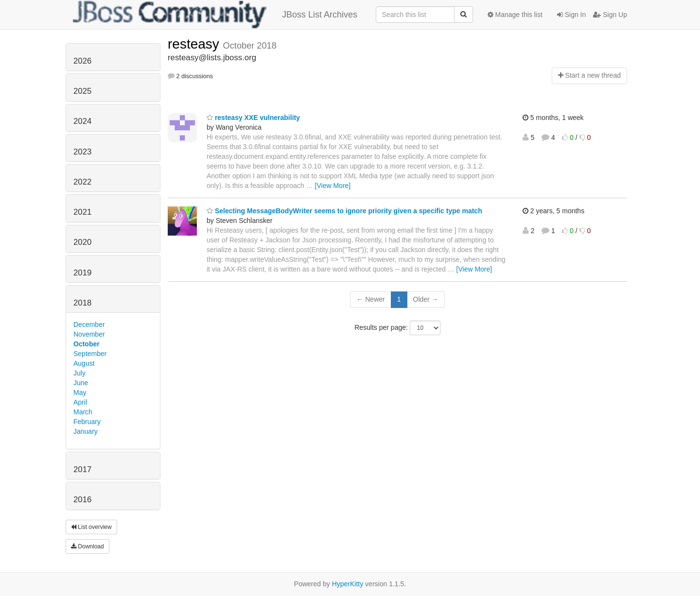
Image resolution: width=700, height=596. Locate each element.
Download (87, 546)
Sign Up (610, 15)
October (87, 344)
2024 (82, 121)
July (79, 373)
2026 (82, 61)
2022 (82, 182)
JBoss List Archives (215, 15)
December (89, 324)
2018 (82, 303)
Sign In (571, 15)
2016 (82, 500)
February (87, 422)
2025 (82, 91)
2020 (82, 242)
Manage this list (515, 15)
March (83, 412)
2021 (82, 212)
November (89, 334)
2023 (82, 152)
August (84, 363)
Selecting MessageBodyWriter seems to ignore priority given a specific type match (344, 211)
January (86, 431)
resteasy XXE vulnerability (253, 118)
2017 (82, 469)
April (80, 402)
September (90, 354)
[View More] (333, 186)
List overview (91, 527)
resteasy (195, 44)
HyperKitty (348, 584)
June (81, 383)
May (80, 392)
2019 (82, 273)
